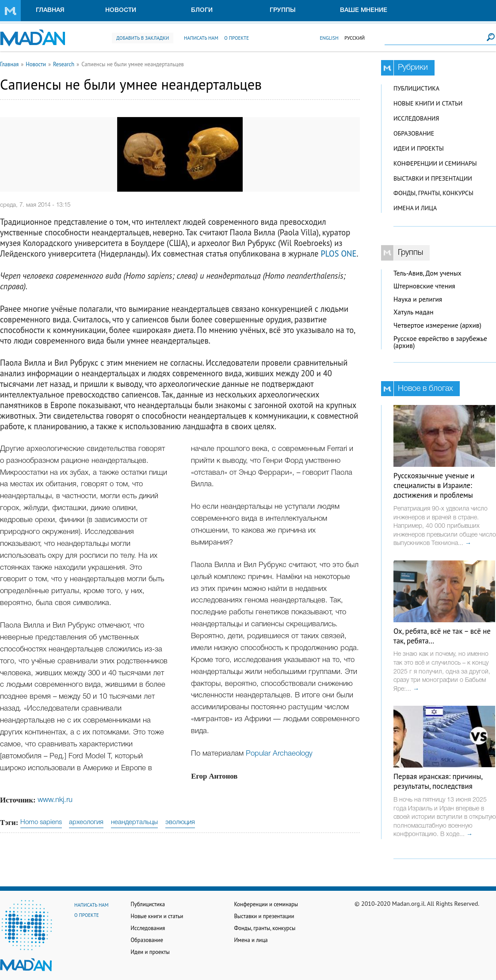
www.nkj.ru (55, 800)
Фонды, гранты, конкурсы (433, 193)
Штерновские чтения (424, 286)
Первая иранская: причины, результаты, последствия (438, 781)
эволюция (180, 822)
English (329, 38)
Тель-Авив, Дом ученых (427, 273)
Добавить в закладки (143, 38)
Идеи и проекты (419, 148)
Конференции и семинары (435, 163)
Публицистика (416, 88)
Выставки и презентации (433, 178)
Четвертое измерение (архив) (437, 325)
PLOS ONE (338, 254)
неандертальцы (134, 822)
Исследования (416, 118)
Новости (121, 10)
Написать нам (201, 38)
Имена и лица (415, 208)
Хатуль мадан (414, 312)
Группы (283, 10)
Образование (414, 133)
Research (64, 64)
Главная (50, 10)
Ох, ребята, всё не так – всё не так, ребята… (442, 636)
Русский (355, 38)
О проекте (237, 38)
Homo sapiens (41, 822)
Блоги (202, 10)
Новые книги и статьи (428, 103)
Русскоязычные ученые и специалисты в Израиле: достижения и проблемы (434, 485)
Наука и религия (418, 299)
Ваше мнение (364, 10)
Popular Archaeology (279, 754)
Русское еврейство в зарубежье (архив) (440, 342)
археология (86, 822)
